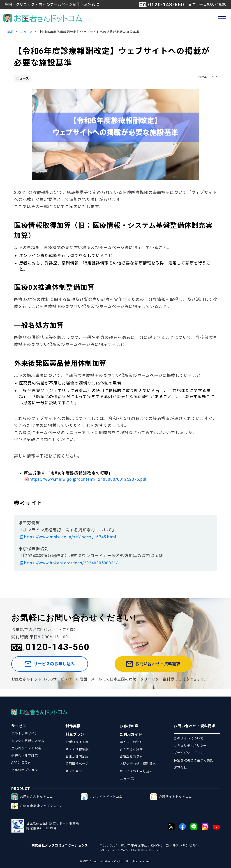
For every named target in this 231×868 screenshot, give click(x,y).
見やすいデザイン (25, 734)
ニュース (26, 32)
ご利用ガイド (131, 734)
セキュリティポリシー (190, 746)
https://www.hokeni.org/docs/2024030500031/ (71, 563)
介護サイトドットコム (171, 797)
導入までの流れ (131, 742)
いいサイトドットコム (102, 797)
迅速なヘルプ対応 (25, 756)
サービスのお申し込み (59, 668)
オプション (74, 771)
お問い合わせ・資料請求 (164, 668)
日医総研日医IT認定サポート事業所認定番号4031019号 (45, 826)
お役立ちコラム (131, 756)
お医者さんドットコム (32, 797)
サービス (19, 726)
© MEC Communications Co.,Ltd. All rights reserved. (115, 861)
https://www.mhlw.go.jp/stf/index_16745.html (70, 537)
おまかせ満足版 (77, 756)
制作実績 (73, 726)
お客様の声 (129, 726)
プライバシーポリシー (190, 753)
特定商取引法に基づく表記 (194, 760)
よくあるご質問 (131, 749)
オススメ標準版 (77, 749)
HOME (9, 32)
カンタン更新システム (28, 741)
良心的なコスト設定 (26, 748)
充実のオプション (25, 770)
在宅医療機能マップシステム (37, 806)
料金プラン (75, 734)
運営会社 (180, 768)
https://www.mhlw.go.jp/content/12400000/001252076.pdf (88, 479)
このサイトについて (189, 738)
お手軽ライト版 (77, 742)
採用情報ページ (77, 764)
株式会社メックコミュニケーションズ (60, 845)
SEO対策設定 (21, 763)
